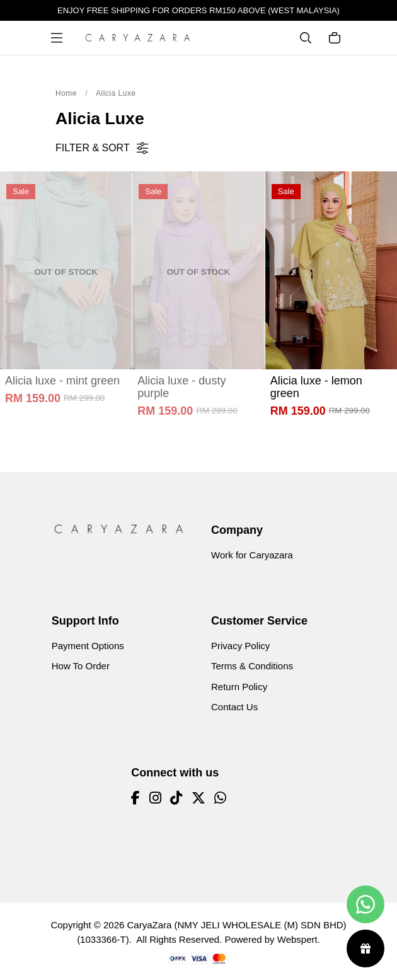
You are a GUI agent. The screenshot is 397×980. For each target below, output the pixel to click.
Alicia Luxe (116, 93)
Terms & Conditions (252, 666)
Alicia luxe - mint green (62, 381)
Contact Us (234, 707)
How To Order (81, 666)
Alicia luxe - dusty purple (181, 387)
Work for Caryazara (252, 555)
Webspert (297, 939)
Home (66, 93)
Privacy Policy (240, 646)
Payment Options (88, 646)
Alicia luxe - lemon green (316, 387)
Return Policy (239, 687)
